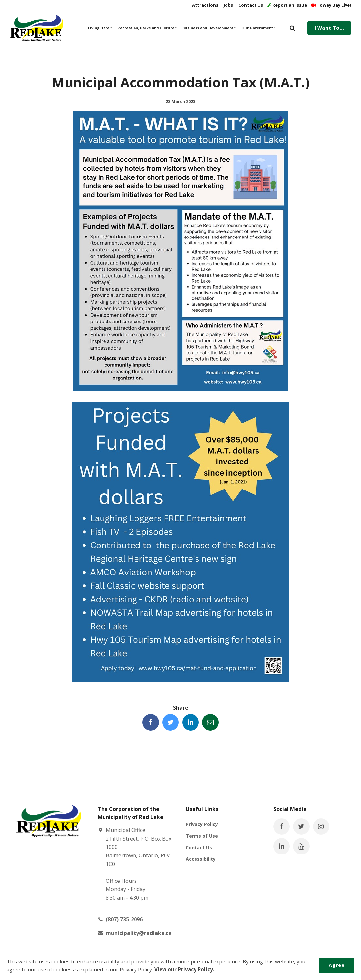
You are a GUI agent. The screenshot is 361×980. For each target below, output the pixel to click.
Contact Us (250, 5)
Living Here (100, 28)
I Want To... (329, 28)
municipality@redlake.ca (139, 933)
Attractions (205, 5)
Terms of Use (202, 836)
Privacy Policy (202, 824)
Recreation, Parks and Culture (147, 28)
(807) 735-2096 (124, 919)
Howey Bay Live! (331, 5)
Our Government (258, 28)
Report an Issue (287, 5)
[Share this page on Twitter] (170, 722)
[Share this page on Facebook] (151, 722)
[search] (292, 28)
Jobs (228, 5)
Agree (336, 965)
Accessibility (201, 859)
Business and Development (209, 28)
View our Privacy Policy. (184, 969)
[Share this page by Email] (210, 722)
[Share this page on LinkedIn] (191, 722)
